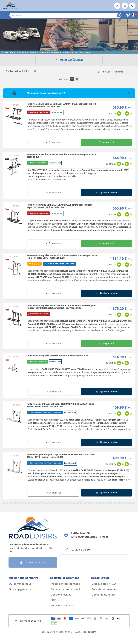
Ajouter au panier (106, 193)
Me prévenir (106, 142)
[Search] (65, 15)
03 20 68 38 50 (81, 550)
